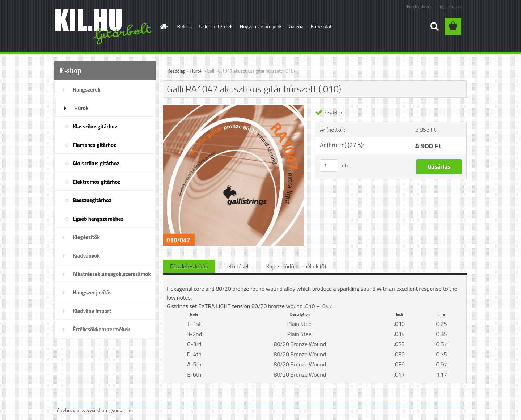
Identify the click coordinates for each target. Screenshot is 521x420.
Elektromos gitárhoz (96, 182)
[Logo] (104, 27)
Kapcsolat (321, 26)
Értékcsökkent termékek (101, 329)
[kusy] (329, 166)
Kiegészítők (86, 237)
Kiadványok (86, 256)
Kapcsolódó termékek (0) (296, 266)
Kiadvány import (92, 311)
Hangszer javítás (92, 292)
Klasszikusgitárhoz (95, 126)
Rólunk (185, 26)
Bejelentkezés (420, 6)
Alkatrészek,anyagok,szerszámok (112, 274)
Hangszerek (87, 90)
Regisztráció (450, 6)
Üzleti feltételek (216, 26)
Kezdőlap (177, 71)
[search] (434, 26)
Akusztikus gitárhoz (96, 163)
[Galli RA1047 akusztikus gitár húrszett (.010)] (234, 108)
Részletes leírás (189, 266)
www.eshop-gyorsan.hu (107, 410)
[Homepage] (164, 26)
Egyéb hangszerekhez (98, 219)
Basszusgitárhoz (92, 200)
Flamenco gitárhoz (94, 145)
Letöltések (237, 266)
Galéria (296, 26)
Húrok (81, 108)
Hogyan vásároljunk (261, 26)
